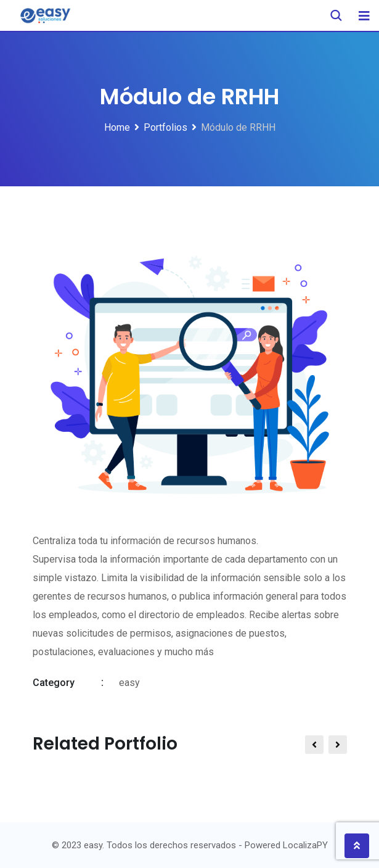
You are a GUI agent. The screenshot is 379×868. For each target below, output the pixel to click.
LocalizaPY (305, 845)
